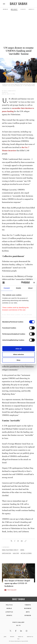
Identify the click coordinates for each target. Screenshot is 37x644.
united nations (6, 553)
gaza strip (16, 553)
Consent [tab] (7, 288)
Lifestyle (9, 612)
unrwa (22, 550)
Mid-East (14, 9)
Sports (9, 615)
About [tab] (30, 288)
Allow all (18, 349)
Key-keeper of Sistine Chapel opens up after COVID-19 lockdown (17, 583)
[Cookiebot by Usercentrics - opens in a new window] (22, 283)
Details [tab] (19, 288)
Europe (23, 9)
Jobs (5, 637)
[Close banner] (34, 283)
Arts (28, 612)
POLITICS (9, 605)
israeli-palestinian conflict (10, 550)
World (5, 9)
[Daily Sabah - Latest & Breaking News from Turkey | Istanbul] (18, 4)
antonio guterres (26, 553)
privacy (12, 637)
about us (21, 637)
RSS (18, 639)
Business (28, 608)
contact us (30, 637)
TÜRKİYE (28, 605)
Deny (18, 360)
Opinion (28, 615)
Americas (32, 9)
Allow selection (18, 354)
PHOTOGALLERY (12, 590)
